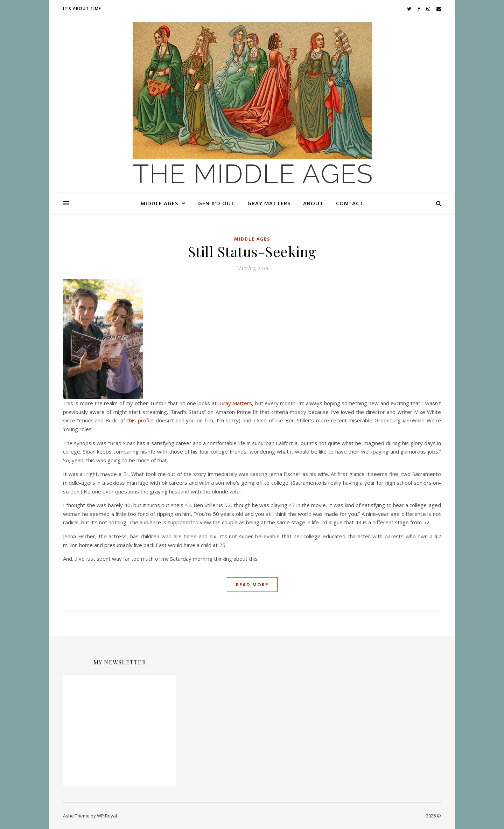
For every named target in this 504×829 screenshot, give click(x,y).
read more (252, 585)
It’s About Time (82, 9)
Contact (350, 203)
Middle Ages (159, 203)
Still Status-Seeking (252, 251)
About (313, 203)
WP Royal (107, 816)
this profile (140, 420)
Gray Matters (269, 203)
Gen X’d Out (216, 203)
